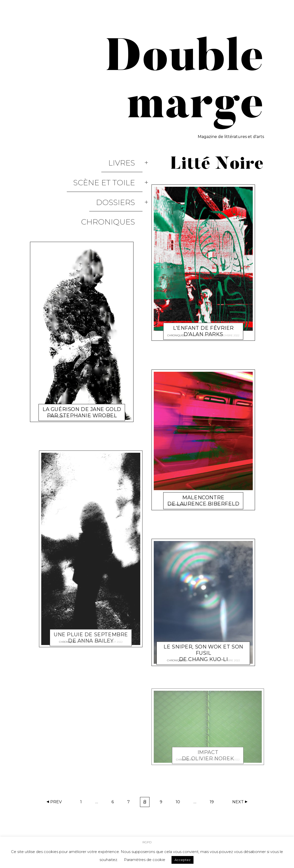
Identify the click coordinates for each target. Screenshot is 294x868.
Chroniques (115, 191)
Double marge (81, 379)
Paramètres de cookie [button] (145, 860)
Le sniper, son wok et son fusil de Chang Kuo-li (203, 647)
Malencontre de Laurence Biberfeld (203, 495)
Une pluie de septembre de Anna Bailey (91, 596)
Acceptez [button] (182, 860)
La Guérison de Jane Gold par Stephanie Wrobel (82, 371)
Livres (129, 158)
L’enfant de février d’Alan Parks (203, 325)
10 (179, 803)
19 (213, 803)
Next (238, 802)
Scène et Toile (112, 169)
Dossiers (123, 180)
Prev (56, 802)
